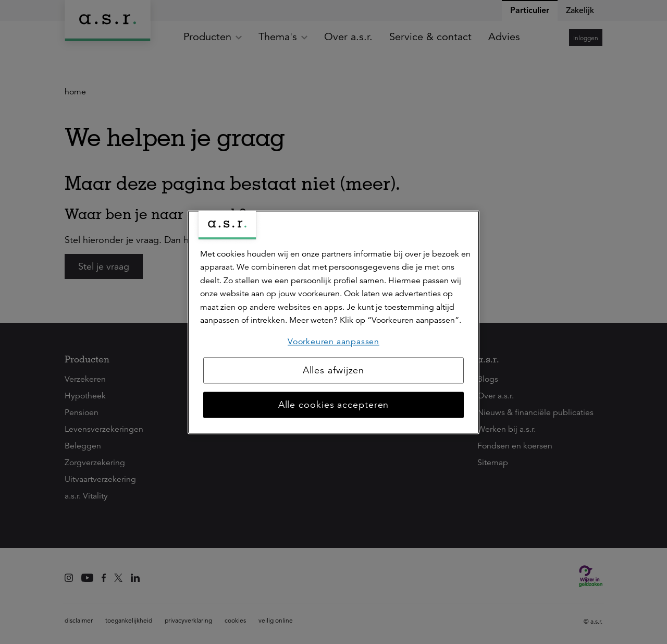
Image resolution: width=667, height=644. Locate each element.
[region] (333, 322)
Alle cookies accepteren (334, 405)
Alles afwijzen (334, 370)
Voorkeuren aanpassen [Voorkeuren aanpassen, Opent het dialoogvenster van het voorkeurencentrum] (333, 342)
